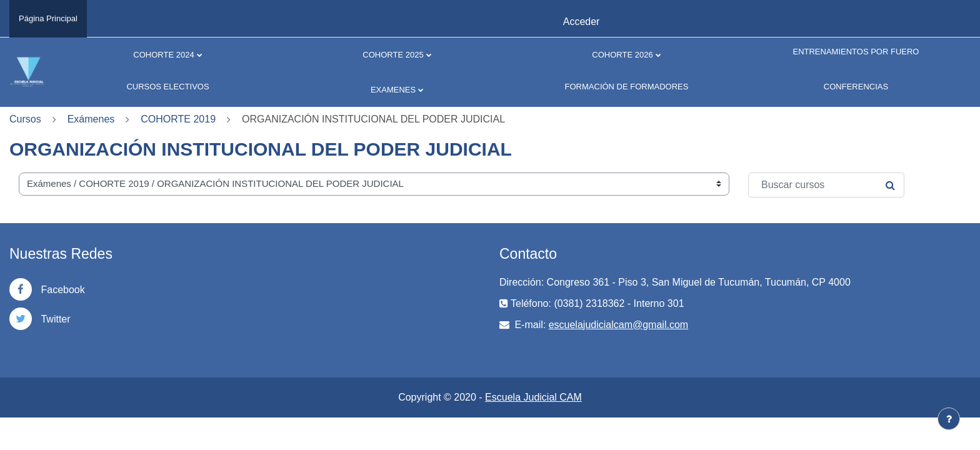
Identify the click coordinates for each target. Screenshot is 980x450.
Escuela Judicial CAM (533, 397)
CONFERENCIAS (856, 87)
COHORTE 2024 (163, 55)
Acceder (582, 22)
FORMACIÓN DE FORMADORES (627, 87)
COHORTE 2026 (622, 55)
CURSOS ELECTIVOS (167, 87)
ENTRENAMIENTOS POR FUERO (856, 52)
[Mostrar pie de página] (949, 419)
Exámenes (91, 119)
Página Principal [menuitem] (48, 18)
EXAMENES (393, 90)
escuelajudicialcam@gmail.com (618, 325)
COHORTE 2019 (178, 119)
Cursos (25, 119)
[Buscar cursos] (826, 185)
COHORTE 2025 (393, 55)
